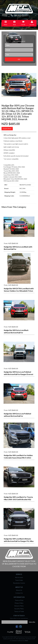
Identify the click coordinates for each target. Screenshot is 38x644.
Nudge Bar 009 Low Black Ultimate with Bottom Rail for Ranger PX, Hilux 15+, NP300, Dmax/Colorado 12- (19, 541)
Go (19, 59)
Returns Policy (19, 606)
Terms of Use (19, 600)
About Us (19, 590)
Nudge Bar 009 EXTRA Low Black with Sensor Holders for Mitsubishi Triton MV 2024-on (19, 291)
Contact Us (19, 593)
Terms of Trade (19, 611)
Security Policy (19, 609)
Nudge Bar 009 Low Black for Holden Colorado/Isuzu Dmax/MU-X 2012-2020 (18, 458)
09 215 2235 (19, 15)
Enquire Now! (7, 129)
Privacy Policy (19, 603)
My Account (19, 577)
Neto (27, 641)
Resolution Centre (19, 583)
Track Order (19, 580)
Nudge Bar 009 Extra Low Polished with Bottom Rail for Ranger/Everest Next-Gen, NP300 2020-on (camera (19, 374)
